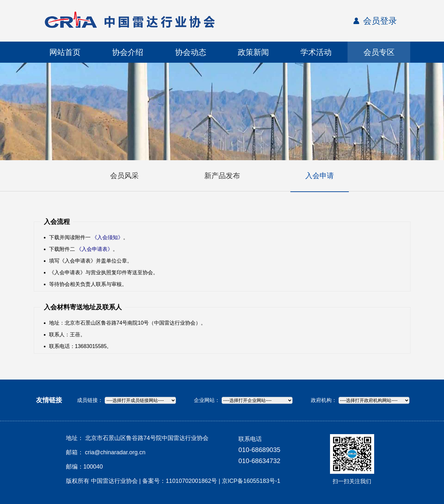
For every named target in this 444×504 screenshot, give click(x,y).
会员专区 (379, 52)
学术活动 (316, 52)
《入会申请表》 (95, 249)
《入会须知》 (108, 237)
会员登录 (380, 21)
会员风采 (124, 176)
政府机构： (324, 400)
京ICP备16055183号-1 (251, 481)
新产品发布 (222, 176)
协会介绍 (128, 52)
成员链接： (90, 400)
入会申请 (320, 176)
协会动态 (191, 52)
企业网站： (207, 400)
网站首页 (65, 52)
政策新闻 (253, 52)
